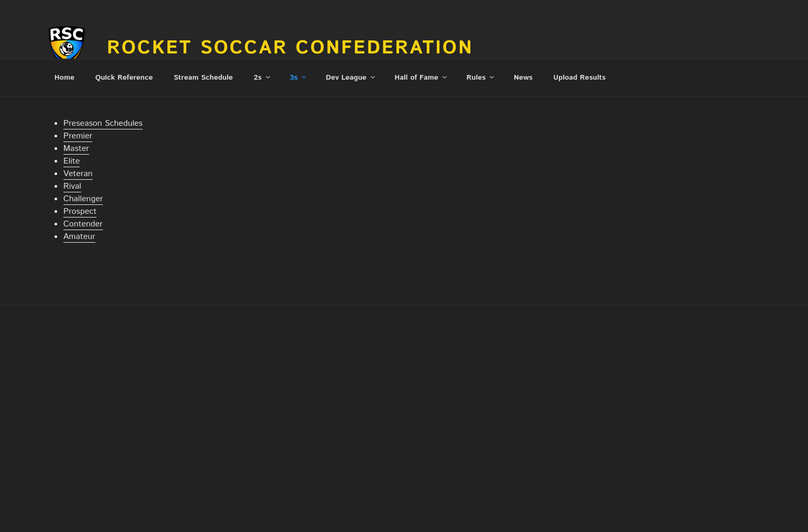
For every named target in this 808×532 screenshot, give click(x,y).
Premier (78, 136)
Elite (72, 161)
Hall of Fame (422, 78)
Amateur (79, 237)
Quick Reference (124, 78)
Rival (72, 186)
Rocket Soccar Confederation (290, 48)
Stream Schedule (203, 78)
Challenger (83, 199)
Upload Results (579, 78)
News (523, 78)
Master (76, 149)
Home (64, 78)
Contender (83, 224)
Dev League (351, 78)
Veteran (78, 174)
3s (299, 78)
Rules (481, 78)
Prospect (80, 211)
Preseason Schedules (103, 123)
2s (263, 78)
